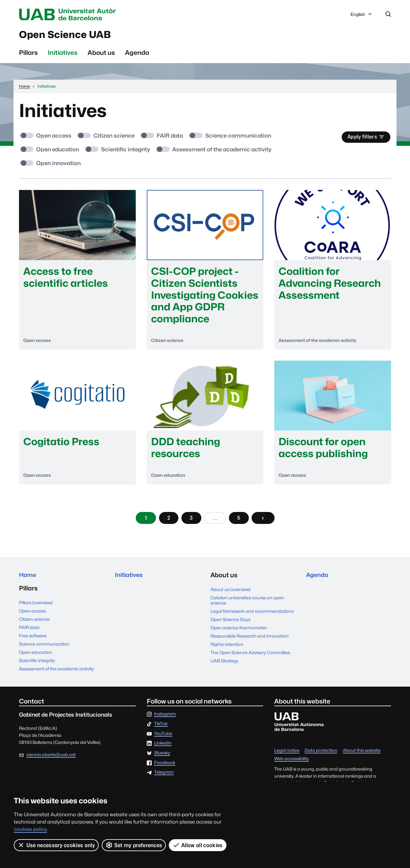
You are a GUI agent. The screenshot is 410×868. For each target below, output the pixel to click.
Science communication (44, 649)
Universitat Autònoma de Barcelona (77, 15)
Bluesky (162, 758)
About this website (362, 755)
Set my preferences (134, 845)
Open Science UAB (72, 36)
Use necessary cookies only (56, 845)
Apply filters (364, 140)
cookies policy (30, 829)
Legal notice (287, 755)
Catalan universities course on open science (247, 604)
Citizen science (34, 624)
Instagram (165, 719)
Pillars (28, 55)
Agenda (137, 55)
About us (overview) (231, 593)
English (362, 16)
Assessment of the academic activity (56, 674)
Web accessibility (292, 764)
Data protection (321, 755)
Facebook (165, 768)
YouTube (163, 739)
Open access (32, 616)
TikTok (161, 729)
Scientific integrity (37, 665)
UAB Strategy (224, 664)
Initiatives (63, 55)
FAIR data (29, 632)
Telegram (164, 777)
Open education (36, 657)
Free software (33, 641)
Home (28, 579)
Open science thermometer (239, 632)
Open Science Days (230, 623)
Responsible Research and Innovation (250, 640)
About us (101, 55)
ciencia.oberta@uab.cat (51, 760)
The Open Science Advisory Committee (250, 656)
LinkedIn (163, 748)
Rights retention (227, 648)
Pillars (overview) (36, 607)
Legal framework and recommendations (252, 615)
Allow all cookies (198, 845)
